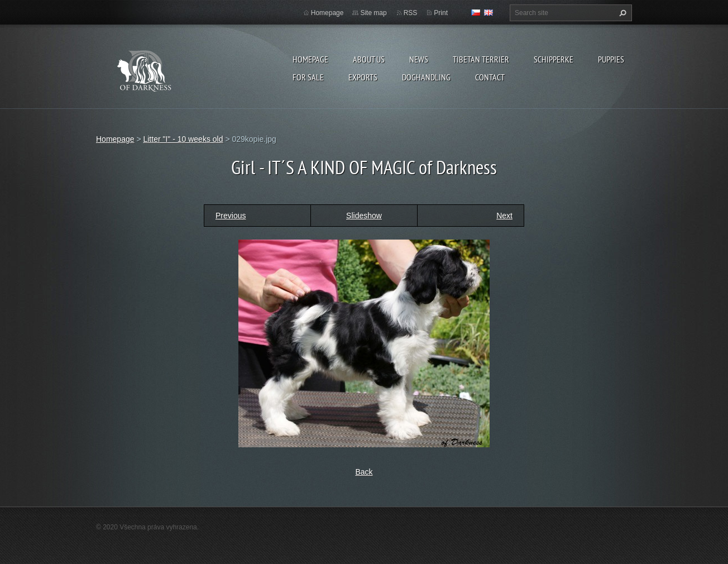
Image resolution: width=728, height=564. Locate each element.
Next (504, 216)
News (419, 59)
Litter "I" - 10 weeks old (183, 139)
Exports (363, 77)
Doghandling (426, 77)
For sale (308, 77)
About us (369, 59)
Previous (231, 216)
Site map (373, 13)
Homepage (310, 59)
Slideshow (364, 216)
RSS (411, 13)
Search (621, 13)
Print (441, 13)
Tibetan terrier (481, 59)
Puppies (611, 59)
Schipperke (554, 59)
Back (364, 472)
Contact (490, 77)
